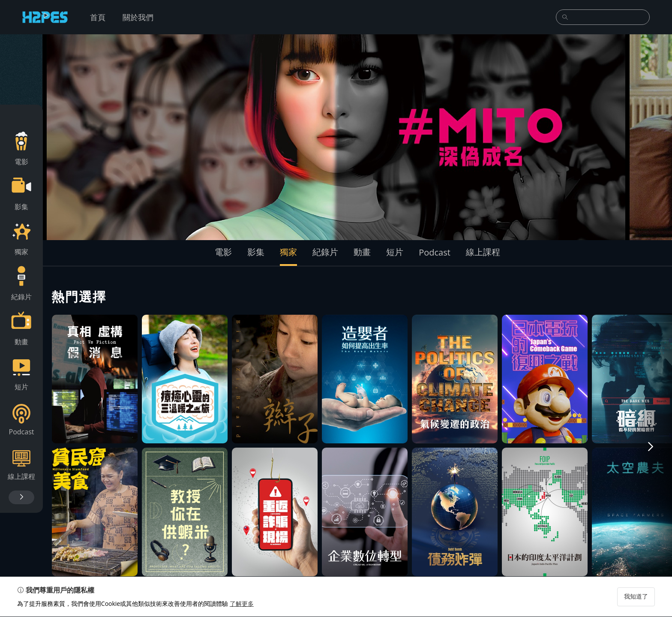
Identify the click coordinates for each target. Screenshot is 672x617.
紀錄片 (325, 252)
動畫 (362, 252)
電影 (223, 252)
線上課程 (483, 252)
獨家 (288, 252)
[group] (336, 137)
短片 (395, 252)
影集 (256, 252)
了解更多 (242, 604)
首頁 (98, 17)
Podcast (435, 252)
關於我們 (138, 17)
